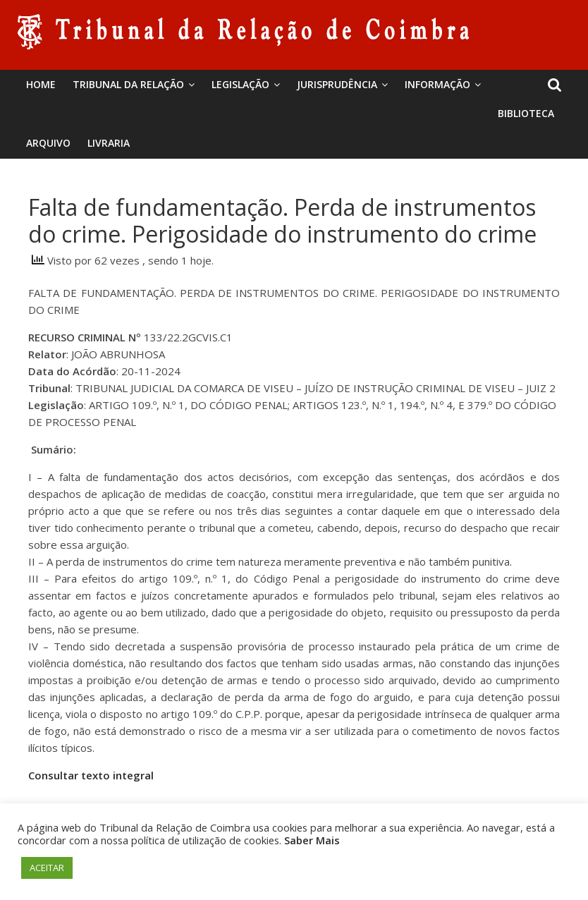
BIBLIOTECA (526, 113)
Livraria (109, 143)
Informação (437, 84)
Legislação (240, 84)
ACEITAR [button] (47, 868)
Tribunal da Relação (128, 84)
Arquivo (48, 143)
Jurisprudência (337, 84)
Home (41, 84)
